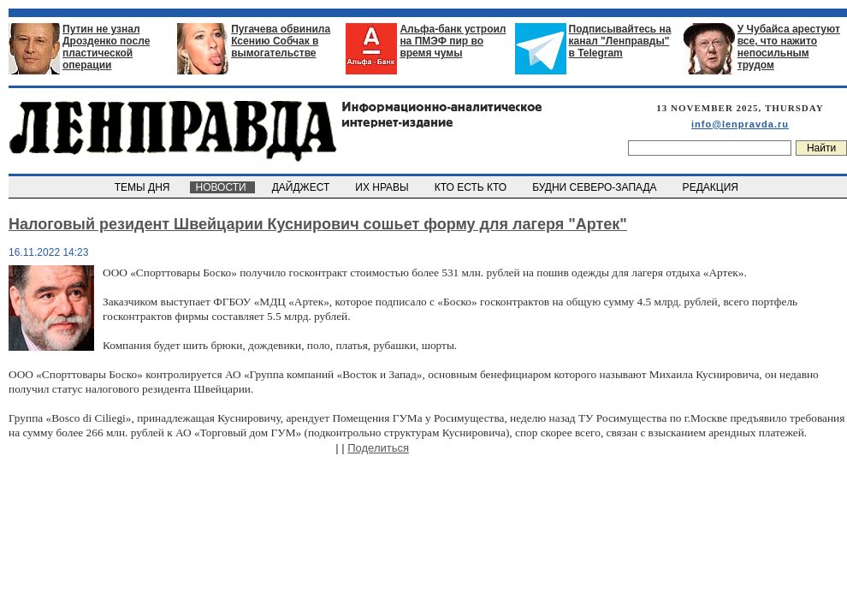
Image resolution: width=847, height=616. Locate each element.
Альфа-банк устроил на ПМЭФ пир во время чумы (453, 41)
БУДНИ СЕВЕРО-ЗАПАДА (595, 187)
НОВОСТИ (222, 187)
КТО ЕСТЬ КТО (472, 187)
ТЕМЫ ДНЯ (143, 187)
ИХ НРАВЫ (384, 187)
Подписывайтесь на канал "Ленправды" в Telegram (620, 41)
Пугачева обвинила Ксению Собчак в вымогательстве (281, 41)
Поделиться (378, 448)
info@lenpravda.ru (740, 124)
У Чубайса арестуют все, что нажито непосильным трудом (789, 47)
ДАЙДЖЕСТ (302, 187)
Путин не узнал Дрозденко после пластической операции (106, 47)
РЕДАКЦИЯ (712, 187)
